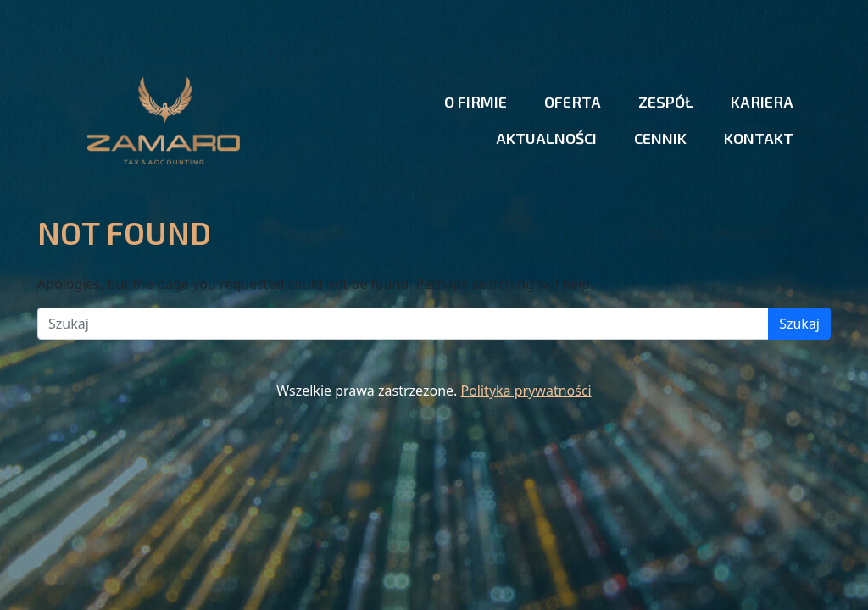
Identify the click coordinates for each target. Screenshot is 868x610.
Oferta (573, 102)
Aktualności (546, 138)
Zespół (666, 102)
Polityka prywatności (526, 391)
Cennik (660, 138)
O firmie (476, 102)
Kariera (762, 102)
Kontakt (759, 138)
